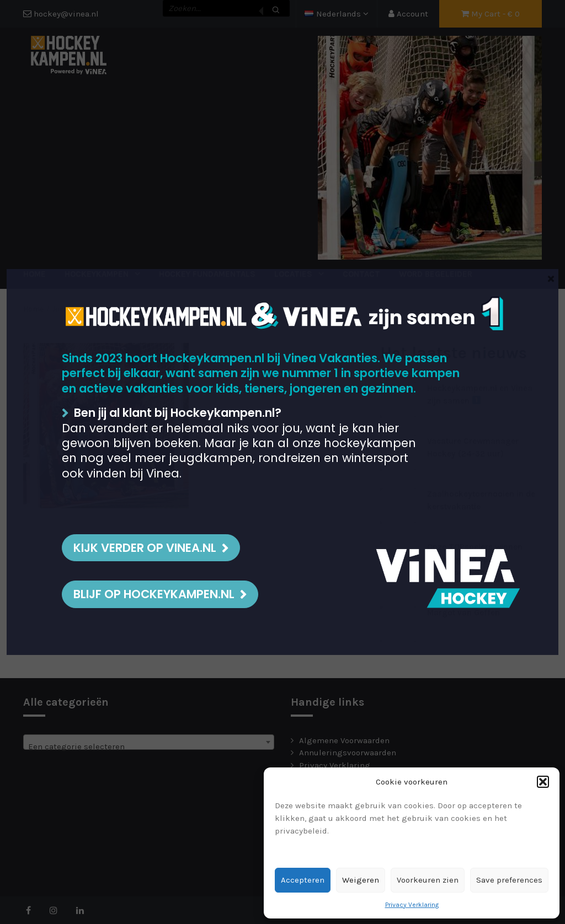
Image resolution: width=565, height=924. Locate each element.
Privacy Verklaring (412, 905)
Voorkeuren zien (428, 880)
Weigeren (361, 880)
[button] (543, 782)
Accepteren (303, 880)
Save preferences (509, 880)
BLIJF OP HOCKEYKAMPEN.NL (154, 594)
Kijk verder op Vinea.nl (145, 548)
